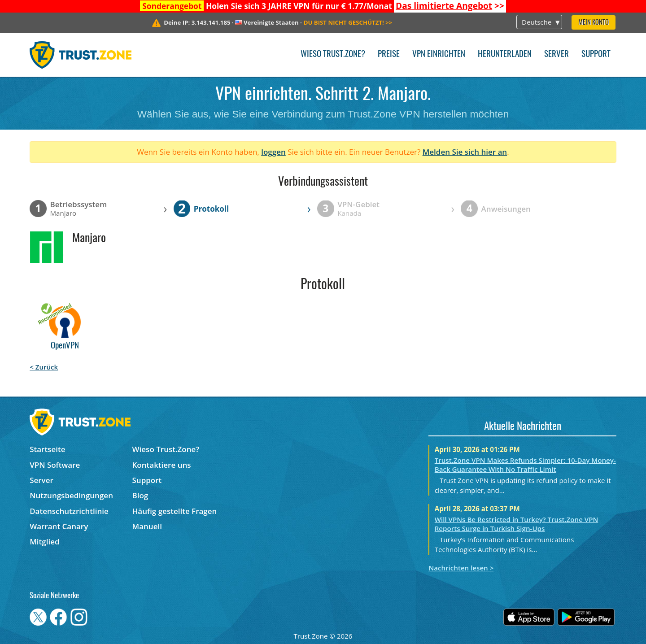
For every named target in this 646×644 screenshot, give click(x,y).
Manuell (147, 526)
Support (596, 54)
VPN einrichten (439, 54)
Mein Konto (594, 23)
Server (557, 54)
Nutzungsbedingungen (71, 495)
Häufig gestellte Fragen (175, 511)
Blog (140, 495)
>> (450, 6)
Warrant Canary (59, 526)
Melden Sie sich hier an (465, 152)
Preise (389, 54)
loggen (273, 152)
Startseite (47, 449)
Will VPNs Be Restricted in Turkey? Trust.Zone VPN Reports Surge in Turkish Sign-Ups (517, 524)
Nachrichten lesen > (461, 568)
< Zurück (44, 367)
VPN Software (55, 465)
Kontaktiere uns (162, 465)
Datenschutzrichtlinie (69, 511)
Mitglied (44, 542)
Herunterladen (505, 54)
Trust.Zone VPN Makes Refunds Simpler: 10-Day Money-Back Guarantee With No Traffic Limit (525, 465)
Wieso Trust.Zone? (333, 54)
